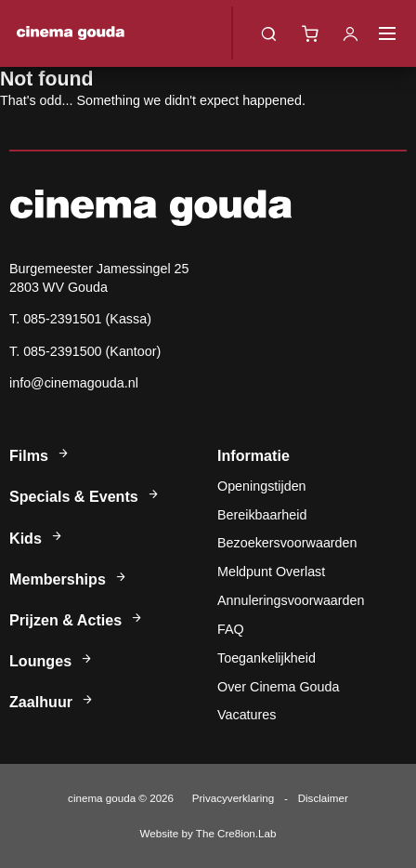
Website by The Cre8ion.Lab (208, 833)
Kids (37, 538)
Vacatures (247, 715)
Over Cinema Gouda (278, 687)
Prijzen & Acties (77, 620)
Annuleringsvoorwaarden (291, 600)
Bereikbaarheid (262, 515)
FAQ (231, 629)
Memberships (69, 579)
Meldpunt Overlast (271, 572)
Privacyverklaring (234, 798)
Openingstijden (262, 486)
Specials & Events (85, 496)
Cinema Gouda (71, 33)
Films (40, 455)
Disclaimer (323, 798)
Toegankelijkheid (266, 658)
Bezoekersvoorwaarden (287, 543)
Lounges (52, 661)
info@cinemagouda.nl (74, 383)
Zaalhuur (52, 702)
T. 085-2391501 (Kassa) (80, 319)
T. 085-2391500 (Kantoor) (85, 351)
